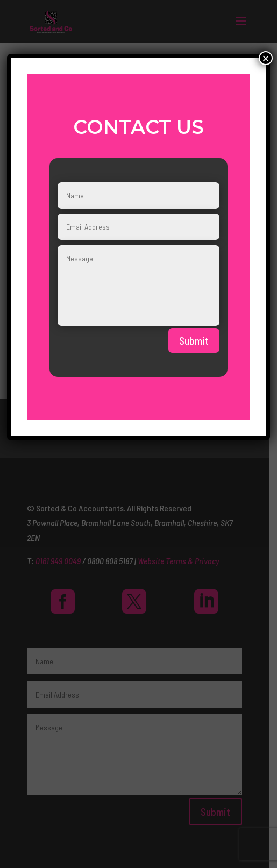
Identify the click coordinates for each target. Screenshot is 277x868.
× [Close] (266, 58)
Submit (194, 340)
